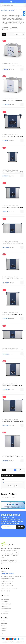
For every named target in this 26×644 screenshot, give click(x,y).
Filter (4, 34)
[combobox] (13, 5)
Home (2, 9)
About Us (3, 621)
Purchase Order (4, 613)
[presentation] (12, 532)
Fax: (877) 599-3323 (6, 583)
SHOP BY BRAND (9, 9)
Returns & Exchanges (6, 604)
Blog (2, 633)
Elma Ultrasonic (17, 9)
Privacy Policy (4, 606)
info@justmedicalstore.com (7, 579)
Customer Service (5, 611)
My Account (4, 628)
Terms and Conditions (6, 609)
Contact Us (4, 631)
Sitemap (3, 626)
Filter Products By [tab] (8, 476)
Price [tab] (2, 479)
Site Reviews (4, 624)
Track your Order (5, 602)
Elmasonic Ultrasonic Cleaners (10, 63)
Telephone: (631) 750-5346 (7, 586)
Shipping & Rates (5, 599)
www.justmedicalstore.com (7, 581)
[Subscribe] (21, 527)
